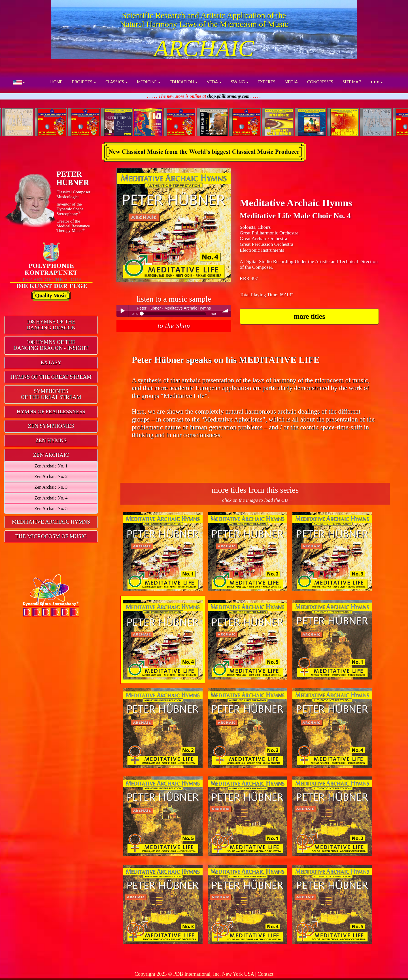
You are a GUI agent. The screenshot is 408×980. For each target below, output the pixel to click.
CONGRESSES (320, 82)
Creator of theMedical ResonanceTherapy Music (73, 226)
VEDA (214, 82)
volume (225, 311)
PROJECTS (84, 82)
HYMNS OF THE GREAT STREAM (51, 377)
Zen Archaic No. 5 (51, 508)
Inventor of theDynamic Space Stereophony (70, 209)
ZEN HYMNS (51, 440)
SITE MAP (352, 82)
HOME (56, 82)
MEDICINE (149, 82)
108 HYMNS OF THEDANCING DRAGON (51, 325)
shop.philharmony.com (228, 96)
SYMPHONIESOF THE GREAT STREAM (51, 394)
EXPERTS (267, 82)
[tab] (51, 325)
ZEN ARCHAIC (51, 455)
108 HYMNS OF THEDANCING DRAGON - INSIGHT (51, 345)
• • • (377, 82)
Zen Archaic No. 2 (51, 476)
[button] (19, 82)
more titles (309, 316)
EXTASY (51, 362)
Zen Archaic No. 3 (51, 487)
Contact (265, 974)
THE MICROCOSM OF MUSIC (51, 536)
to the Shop (174, 326)
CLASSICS (117, 82)
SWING (240, 82)
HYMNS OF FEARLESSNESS (51, 411)
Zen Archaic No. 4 (51, 498)
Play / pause (122, 311)
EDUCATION (184, 82)
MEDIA (291, 82)
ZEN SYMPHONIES (51, 426)
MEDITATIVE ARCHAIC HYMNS (51, 522)
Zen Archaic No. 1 (51, 466)
